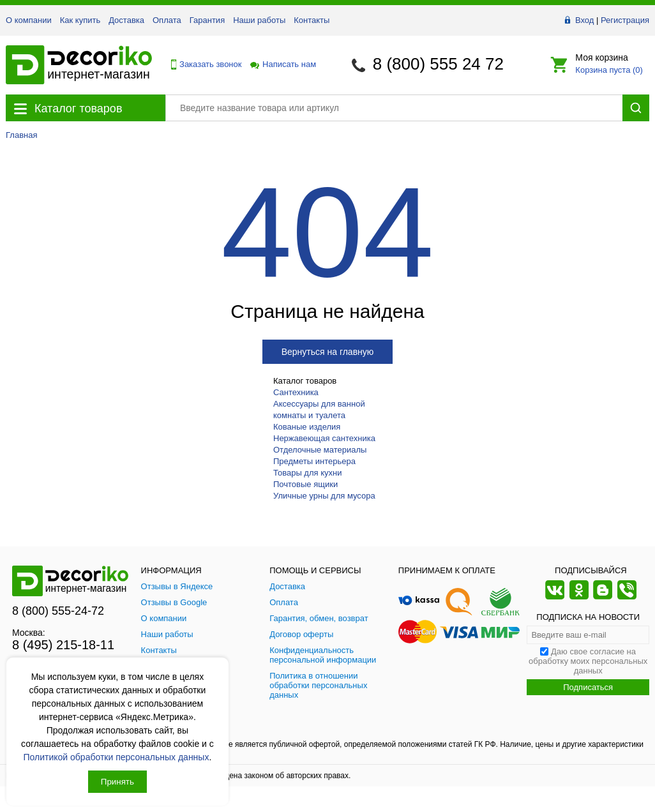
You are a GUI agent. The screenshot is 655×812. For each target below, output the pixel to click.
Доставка (126, 20)
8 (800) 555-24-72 (58, 611)
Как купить (80, 20)
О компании (29, 20)
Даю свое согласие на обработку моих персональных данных (588, 661)
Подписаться (588, 687)
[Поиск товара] (394, 108)
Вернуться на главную (328, 352)
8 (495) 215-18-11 (63, 645)
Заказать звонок (203, 64)
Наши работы (259, 20)
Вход (584, 20)
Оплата (167, 20)
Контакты (312, 20)
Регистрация (625, 20)
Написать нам (282, 64)
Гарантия (207, 20)
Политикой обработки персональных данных (117, 757)
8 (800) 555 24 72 (438, 64)
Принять (117, 782)
